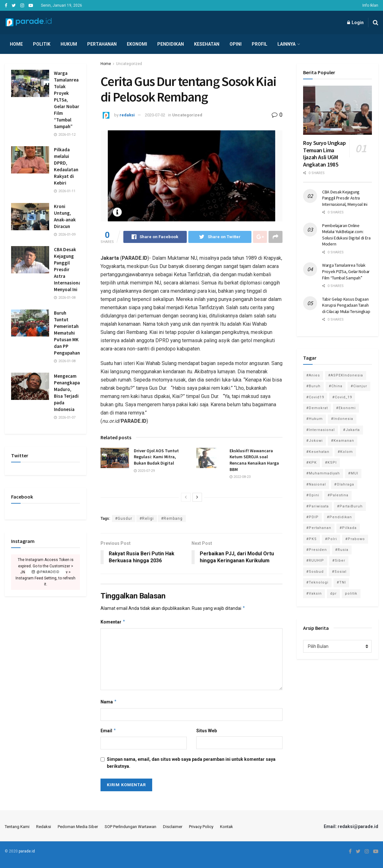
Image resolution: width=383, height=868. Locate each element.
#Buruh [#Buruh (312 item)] (313, 386)
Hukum (69, 44)
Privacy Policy (201, 827)
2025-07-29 (144, 471)
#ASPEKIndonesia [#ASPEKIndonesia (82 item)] (346, 375)
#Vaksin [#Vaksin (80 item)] (314, 594)
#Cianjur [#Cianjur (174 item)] (359, 386)
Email (108, 731)
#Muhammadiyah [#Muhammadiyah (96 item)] (323, 473)
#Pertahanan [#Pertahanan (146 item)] (319, 528)
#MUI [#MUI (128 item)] (353, 473)
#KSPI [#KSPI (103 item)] (331, 463)
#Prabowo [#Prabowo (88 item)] (355, 539)
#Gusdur (124, 519)
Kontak (227, 827)
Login (355, 23)
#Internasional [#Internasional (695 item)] (321, 430)
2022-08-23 (240, 477)
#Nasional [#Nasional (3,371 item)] (316, 484)
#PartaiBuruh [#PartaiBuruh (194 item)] (350, 506)
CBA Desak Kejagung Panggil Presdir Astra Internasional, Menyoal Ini (69, 269)
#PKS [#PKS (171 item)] (312, 539)
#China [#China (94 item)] (336, 386)
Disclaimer (173, 827)
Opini (236, 44)
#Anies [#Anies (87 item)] (313, 375)
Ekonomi (137, 44)
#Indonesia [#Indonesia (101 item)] (342, 419)
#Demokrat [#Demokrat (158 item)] (317, 408)
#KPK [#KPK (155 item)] (312, 463)
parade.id (27, 851)
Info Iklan (370, 5)
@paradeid (46, 572)
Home (16, 44)
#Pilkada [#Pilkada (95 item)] (348, 528)
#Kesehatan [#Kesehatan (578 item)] (318, 452)
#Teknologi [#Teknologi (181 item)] (317, 582)
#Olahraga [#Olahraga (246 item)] (344, 484)
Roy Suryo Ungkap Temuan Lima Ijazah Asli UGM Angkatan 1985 (324, 154)
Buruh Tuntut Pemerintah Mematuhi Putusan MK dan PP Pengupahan (67, 333)
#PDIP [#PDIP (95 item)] (312, 517)
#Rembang (172, 519)
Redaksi (44, 827)
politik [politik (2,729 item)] (351, 594)
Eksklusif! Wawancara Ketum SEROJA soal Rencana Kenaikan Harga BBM (254, 460)
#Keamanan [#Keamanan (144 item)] (343, 441)
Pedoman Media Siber (78, 827)
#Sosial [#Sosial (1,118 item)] (339, 572)
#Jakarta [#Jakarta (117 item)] (351, 430)
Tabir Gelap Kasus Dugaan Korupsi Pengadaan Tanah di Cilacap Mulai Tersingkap (346, 305)
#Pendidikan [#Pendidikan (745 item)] (339, 517)
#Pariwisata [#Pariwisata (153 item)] (318, 506)
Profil (260, 44)
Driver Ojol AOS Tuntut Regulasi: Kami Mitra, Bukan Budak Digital (156, 457)
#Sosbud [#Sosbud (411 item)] (315, 572)
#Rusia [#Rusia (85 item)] (342, 550)
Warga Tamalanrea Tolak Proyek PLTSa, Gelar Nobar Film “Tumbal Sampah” (67, 100)
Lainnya (286, 44)
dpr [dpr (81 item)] (333, 594)
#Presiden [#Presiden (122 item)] (317, 550)
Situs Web (207, 731)
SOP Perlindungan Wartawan (130, 827)
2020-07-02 (155, 115)
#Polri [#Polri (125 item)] (331, 539)
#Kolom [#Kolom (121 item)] (345, 452)
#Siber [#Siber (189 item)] (339, 561)
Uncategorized (129, 64)
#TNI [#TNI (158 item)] (341, 582)
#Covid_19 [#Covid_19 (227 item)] (342, 397)
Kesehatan (207, 44)
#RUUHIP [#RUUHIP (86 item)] (315, 561)
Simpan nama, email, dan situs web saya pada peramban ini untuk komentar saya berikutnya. (191, 763)
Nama (109, 702)
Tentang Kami (17, 827)
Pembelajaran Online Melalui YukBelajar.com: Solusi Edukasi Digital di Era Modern (346, 235)
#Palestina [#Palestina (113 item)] (338, 495)
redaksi (127, 115)
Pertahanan (102, 44)
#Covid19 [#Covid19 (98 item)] (315, 397)
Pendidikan (171, 44)
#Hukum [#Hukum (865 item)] (315, 419)
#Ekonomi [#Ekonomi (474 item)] (346, 408)
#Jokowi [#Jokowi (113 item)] (315, 441)
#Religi (147, 519)
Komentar (113, 622)
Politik (42, 44)
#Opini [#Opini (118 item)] (313, 495)
